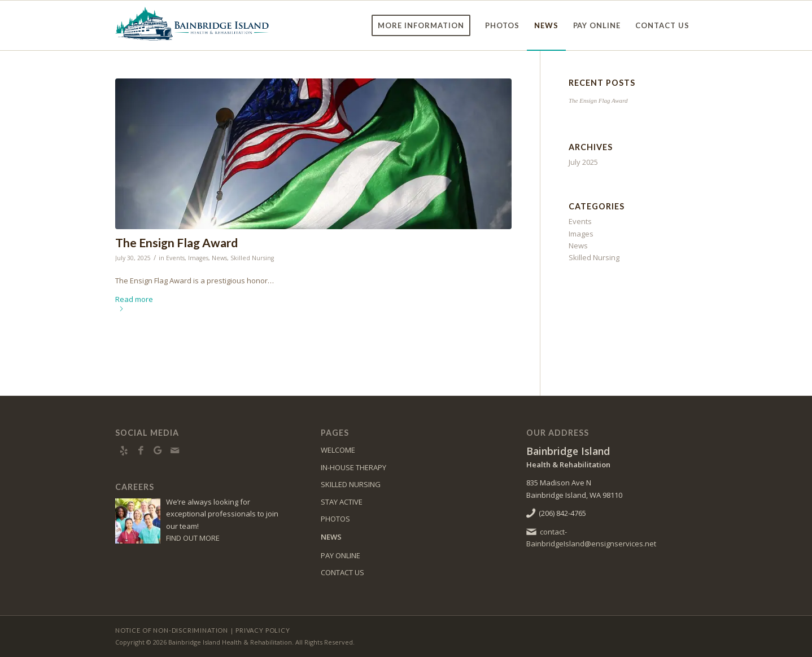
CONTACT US (342, 572)
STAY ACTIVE (342, 502)
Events (175, 258)
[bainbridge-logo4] (193, 25)
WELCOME (338, 450)
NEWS (331, 537)
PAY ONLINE (340, 555)
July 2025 (583, 162)
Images (198, 258)
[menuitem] (421, 25)
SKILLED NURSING (351, 484)
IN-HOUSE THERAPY (353, 467)
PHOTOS (335, 519)
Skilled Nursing (252, 258)
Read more (134, 303)
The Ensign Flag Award (176, 242)
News (219, 258)
